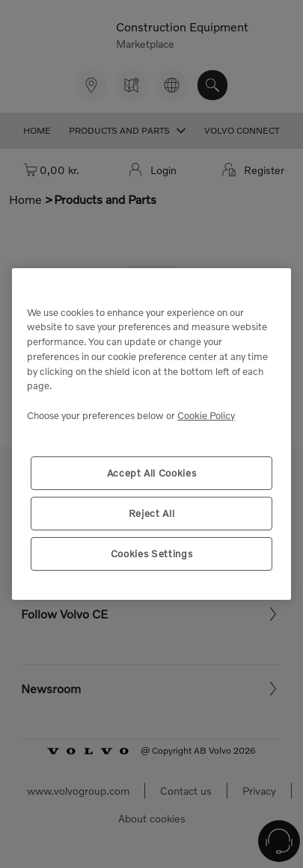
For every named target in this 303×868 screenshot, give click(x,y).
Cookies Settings (152, 554)
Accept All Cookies (152, 473)
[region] (151, 434)
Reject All (152, 513)
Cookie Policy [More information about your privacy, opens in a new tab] (206, 415)
